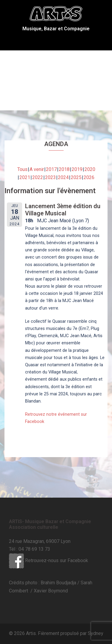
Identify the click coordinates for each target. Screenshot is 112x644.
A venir (37, 169)
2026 (89, 177)
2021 (25, 177)
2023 (50, 177)
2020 (90, 169)
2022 (38, 177)
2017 (51, 169)
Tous (22, 169)
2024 (63, 177)
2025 (76, 177)
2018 (64, 169)
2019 (77, 169)
